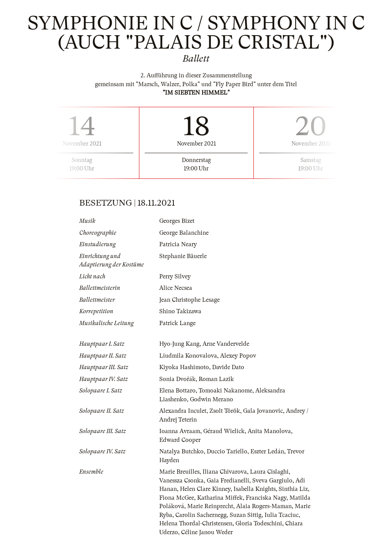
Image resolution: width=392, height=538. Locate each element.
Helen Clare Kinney (205, 489)
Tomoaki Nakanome (225, 391)
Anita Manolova (269, 431)
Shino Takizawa (180, 311)
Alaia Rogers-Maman (264, 506)
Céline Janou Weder (207, 532)
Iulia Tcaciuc (282, 515)
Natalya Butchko (181, 451)
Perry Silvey (175, 276)
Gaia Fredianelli (228, 481)
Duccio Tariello (227, 451)
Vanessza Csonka (181, 481)
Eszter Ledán (267, 451)
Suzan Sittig (246, 515)
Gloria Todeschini (259, 523)
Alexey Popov (238, 356)
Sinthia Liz (293, 489)
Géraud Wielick (224, 431)
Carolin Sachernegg (201, 515)
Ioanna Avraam (180, 431)
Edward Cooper (180, 440)
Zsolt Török (225, 411)
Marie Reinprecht (210, 506)
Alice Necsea (176, 288)
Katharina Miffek (220, 498)
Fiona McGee (177, 498)
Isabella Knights (255, 489)
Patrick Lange (177, 323)
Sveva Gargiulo (272, 481)
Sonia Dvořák (177, 379)
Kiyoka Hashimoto (184, 367)
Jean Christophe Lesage (189, 300)
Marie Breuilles (179, 472)
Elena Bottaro (177, 391)
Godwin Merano (212, 399)
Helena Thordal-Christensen (196, 523)
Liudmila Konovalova (188, 356)
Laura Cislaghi (269, 472)
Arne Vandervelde (226, 344)
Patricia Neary (178, 244)
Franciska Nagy (266, 498)
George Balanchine (184, 233)
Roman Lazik (216, 379)
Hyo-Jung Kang (179, 344)
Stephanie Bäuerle (183, 256)
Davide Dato (228, 367)
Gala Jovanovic (263, 411)
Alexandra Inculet (183, 411)
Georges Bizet (177, 221)
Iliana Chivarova (225, 472)
